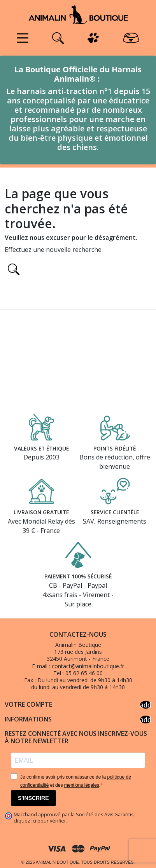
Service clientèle (115, 512)
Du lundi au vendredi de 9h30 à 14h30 (85, 680)
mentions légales (82, 785)
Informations (78, 720)
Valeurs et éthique (41, 448)
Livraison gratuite (41, 512)
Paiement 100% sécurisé (78, 576)
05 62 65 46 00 (84, 673)
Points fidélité (115, 448)
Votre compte (78, 705)
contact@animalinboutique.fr (88, 666)
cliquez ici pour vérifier (40, 821)
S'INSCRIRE (33, 798)
